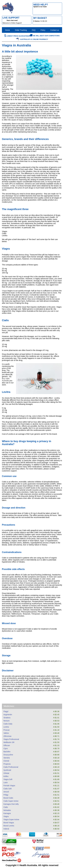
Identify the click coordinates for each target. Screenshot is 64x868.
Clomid (6, 761)
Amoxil (6, 792)
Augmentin (8, 715)
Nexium (6, 721)
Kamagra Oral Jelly (11, 804)
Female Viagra (9, 786)
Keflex (6, 776)
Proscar (7, 730)
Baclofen (7, 752)
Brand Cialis (8, 798)
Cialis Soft (7, 789)
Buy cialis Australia (6, 380)
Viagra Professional (11, 739)
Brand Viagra (9, 823)
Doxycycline (8, 755)
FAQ (34, 30)
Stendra (7, 758)
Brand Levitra (9, 826)
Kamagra (7, 813)
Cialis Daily (8, 724)
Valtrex (6, 733)
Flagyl (6, 711)
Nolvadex (7, 810)
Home (7, 30)
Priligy (6, 795)
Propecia (7, 764)
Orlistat (6, 773)
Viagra (6, 816)
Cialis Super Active (11, 801)
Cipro (6, 749)
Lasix (6, 782)
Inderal (6, 829)
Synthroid (7, 770)
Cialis (6, 807)
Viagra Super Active (11, 820)
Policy (43, 30)
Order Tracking (21, 30)
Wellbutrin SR (9, 742)
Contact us (55, 30)
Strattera (7, 718)
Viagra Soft (8, 779)
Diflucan (7, 745)
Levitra (6, 727)
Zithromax (7, 736)
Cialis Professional (11, 767)
